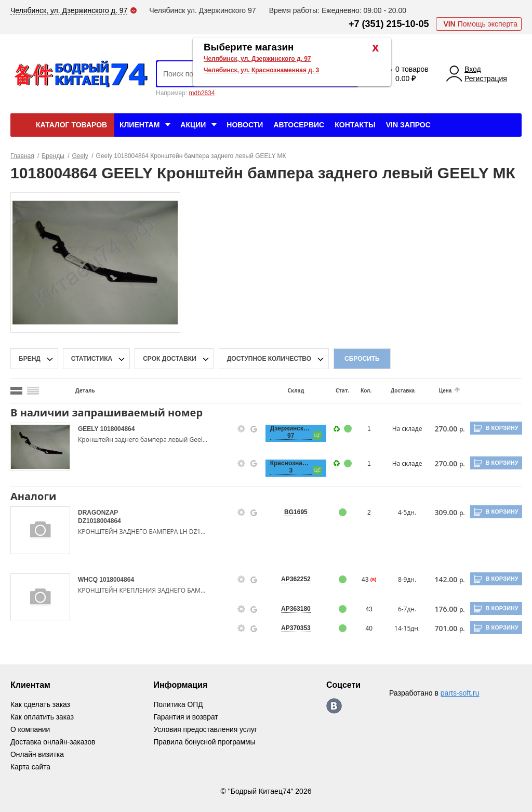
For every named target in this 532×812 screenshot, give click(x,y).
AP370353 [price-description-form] (292, 628)
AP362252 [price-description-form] (292, 579)
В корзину (501, 428)
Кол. (360, 391)
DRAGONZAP (98, 513)
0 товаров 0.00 (412, 74)
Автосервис (299, 125)
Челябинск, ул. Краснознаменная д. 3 (261, 70)
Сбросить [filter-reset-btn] (362, 359)
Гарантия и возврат (187, 717)
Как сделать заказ (41, 704)
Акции (193, 125)
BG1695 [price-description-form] (292, 512)
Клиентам (139, 125)
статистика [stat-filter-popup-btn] (92, 359)
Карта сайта (31, 767)
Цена (438, 391)
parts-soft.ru (460, 693)
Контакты (355, 125)
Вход (473, 69)
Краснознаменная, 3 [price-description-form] (286, 467)
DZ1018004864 (99, 521)
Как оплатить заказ (42, 717)
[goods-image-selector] (40, 447)
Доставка (396, 391)
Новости (245, 125)
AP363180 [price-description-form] (292, 609)
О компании (30, 729)
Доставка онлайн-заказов (53, 742)
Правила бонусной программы (205, 742)
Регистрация (486, 78)
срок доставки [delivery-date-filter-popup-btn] (170, 359)
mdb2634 (202, 93)
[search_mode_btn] (16, 391)
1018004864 (118, 429)
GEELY (89, 429)
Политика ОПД (179, 704)
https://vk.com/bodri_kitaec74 (335, 706)
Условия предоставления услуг (206, 729)
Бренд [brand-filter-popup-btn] (30, 359)
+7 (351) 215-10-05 (389, 24)
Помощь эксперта (480, 24)
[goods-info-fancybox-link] (238, 429)
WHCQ (89, 580)
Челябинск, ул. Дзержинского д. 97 (257, 59)
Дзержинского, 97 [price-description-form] (286, 432)
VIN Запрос (408, 125)
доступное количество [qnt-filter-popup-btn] (269, 359)
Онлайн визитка (37, 754)
